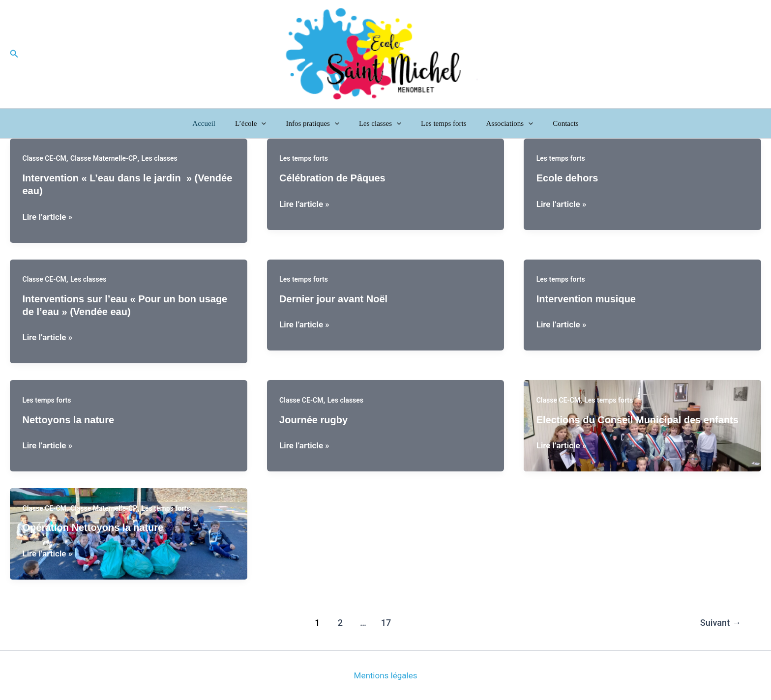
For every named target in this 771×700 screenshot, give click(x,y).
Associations (500, 123)
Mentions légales (386, 675)
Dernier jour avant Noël (333, 299)
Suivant (721, 623)
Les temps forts (439, 123)
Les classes (380, 123)
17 (386, 623)
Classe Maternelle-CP (104, 158)
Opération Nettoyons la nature (93, 527)
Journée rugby (313, 420)
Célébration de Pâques (332, 178)
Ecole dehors (567, 178)
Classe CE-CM (44, 158)
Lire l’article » (48, 217)
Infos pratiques (317, 123)
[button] (14, 54)
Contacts (551, 123)
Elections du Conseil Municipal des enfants (638, 420)
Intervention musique (586, 299)
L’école (260, 123)
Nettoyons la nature (69, 420)
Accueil (219, 123)
